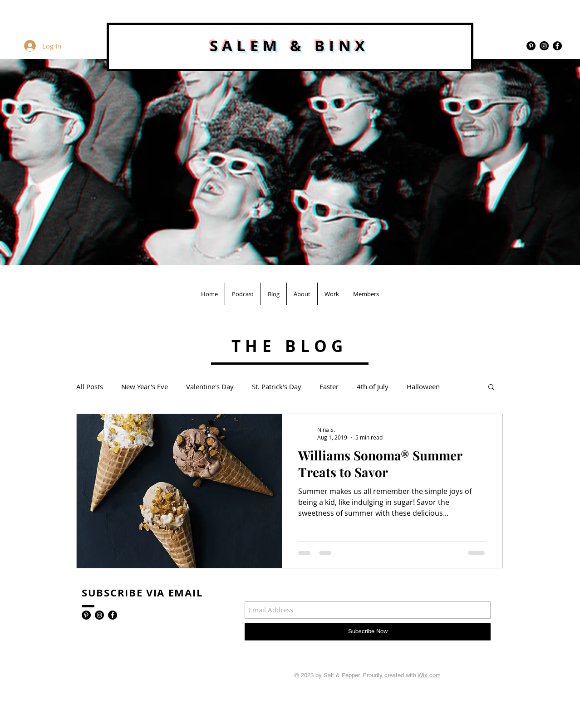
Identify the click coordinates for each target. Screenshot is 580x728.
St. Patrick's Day (277, 386)
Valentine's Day (210, 386)
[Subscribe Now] (368, 632)
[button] (491, 388)
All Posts (90, 386)
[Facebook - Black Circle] (557, 46)
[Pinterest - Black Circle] (531, 46)
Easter (329, 386)
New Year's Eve (145, 386)
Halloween (423, 386)
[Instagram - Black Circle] (544, 46)
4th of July (373, 386)
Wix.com (429, 675)
